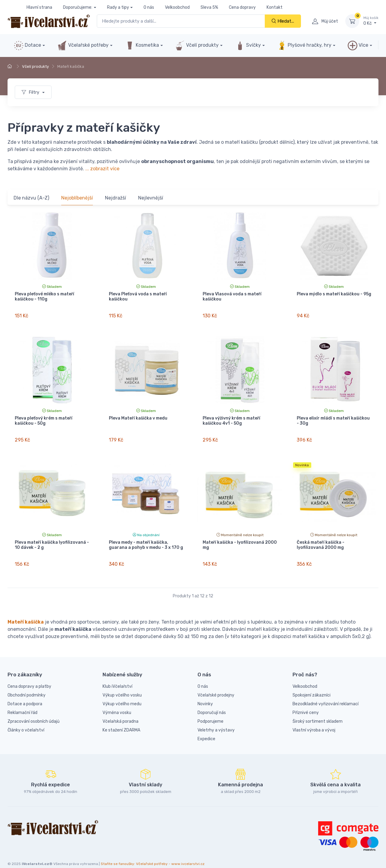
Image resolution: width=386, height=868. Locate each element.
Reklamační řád (22, 702)
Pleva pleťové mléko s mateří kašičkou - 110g (44, 297)
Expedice (206, 728)
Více (358, 46)
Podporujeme (210, 711)
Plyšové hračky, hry (304, 46)
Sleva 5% (209, 7)
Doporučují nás (212, 702)
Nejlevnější (151, 198)
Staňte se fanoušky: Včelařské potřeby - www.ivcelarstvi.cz (153, 853)
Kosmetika (142, 46)
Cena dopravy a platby (29, 676)
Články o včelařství (26, 719)
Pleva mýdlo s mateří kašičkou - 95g (334, 294)
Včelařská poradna (120, 711)
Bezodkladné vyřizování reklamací (326, 693)
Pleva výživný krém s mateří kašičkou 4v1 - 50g (231, 417)
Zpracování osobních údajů (33, 711)
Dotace (27, 46)
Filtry (31, 92)
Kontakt (275, 7)
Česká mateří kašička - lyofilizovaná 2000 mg (321, 538)
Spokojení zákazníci (312, 684)
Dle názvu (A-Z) (31, 198)
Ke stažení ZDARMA (121, 719)
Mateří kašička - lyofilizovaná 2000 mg (240, 538)
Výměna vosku (117, 702)
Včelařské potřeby (83, 46)
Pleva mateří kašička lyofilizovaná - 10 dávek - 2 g (52, 538)
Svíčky (248, 46)
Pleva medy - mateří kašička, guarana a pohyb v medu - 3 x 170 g (146, 538)
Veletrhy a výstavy (216, 719)
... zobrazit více (102, 169)
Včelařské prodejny (216, 684)
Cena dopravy (242, 7)
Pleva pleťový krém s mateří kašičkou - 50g (44, 417)
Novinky (205, 693)
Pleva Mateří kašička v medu (138, 415)
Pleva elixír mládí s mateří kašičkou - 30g (333, 417)
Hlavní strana (39, 7)
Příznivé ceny (306, 702)
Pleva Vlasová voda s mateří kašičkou (232, 297)
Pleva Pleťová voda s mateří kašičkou (138, 297)
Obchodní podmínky (27, 684)
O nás (149, 7)
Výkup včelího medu (122, 693)
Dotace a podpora (25, 693)
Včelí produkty (197, 46)
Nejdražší (115, 198)
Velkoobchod (177, 7)
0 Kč (371, 21)
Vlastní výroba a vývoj (314, 719)
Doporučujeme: (78, 7)
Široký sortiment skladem (318, 711)
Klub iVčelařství (117, 676)
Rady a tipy (118, 7)
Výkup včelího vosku (122, 684)
